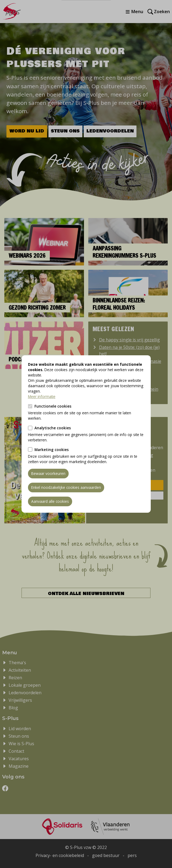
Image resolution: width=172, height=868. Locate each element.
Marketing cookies (52, 450)
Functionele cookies (53, 406)
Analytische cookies (53, 428)
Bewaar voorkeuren (48, 473)
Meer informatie (42, 396)
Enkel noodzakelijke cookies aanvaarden (66, 487)
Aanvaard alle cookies (50, 501)
